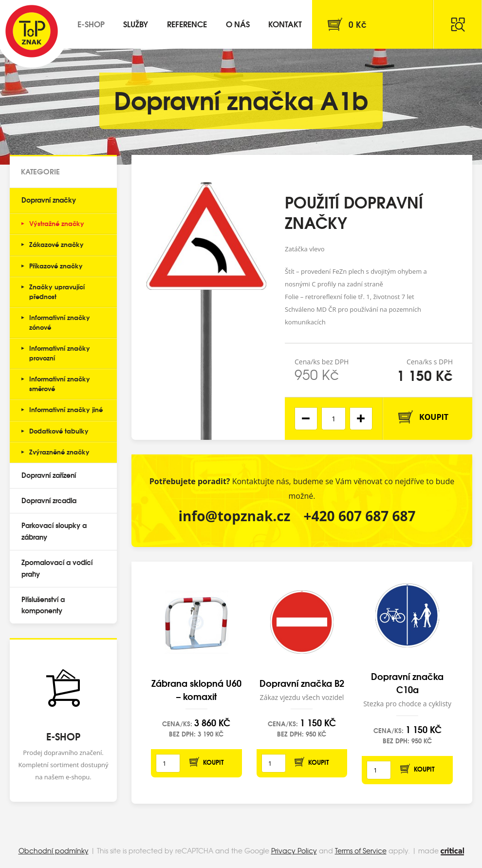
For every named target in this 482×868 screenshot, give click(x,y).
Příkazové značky (56, 265)
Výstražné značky (57, 223)
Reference (187, 24)
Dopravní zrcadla (49, 500)
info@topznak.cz (234, 516)
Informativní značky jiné (66, 409)
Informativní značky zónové (60, 322)
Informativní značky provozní (60, 353)
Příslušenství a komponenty (43, 605)
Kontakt (285, 24)
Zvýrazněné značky (59, 452)
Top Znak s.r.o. (32, 31)
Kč (358, 24)
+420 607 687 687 (360, 516)
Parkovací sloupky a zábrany (54, 531)
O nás (238, 24)
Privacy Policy (294, 850)
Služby (136, 24)
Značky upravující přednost (57, 291)
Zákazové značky (56, 244)
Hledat (458, 24)
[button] (361, 419)
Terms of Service (361, 850)
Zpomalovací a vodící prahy (57, 568)
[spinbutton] (334, 419)
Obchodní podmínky (54, 850)
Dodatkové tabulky (59, 431)
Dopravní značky (49, 200)
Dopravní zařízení (49, 475)
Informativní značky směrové (60, 383)
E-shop (91, 24)
